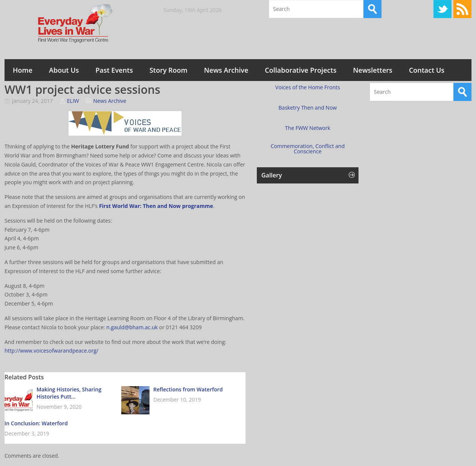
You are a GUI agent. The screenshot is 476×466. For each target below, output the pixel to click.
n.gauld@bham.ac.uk (132, 327)
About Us (64, 70)
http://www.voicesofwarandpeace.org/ (51, 351)
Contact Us (427, 70)
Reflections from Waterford (188, 389)
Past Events (114, 70)
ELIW (73, 101)
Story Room (169, 70)
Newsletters (372, 70)
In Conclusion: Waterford (36, 423)
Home (23, 70)
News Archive (226, 70)
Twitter (442, 9)
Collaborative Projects (301, 70)
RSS (462, 9)
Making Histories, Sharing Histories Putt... (69, 393)
